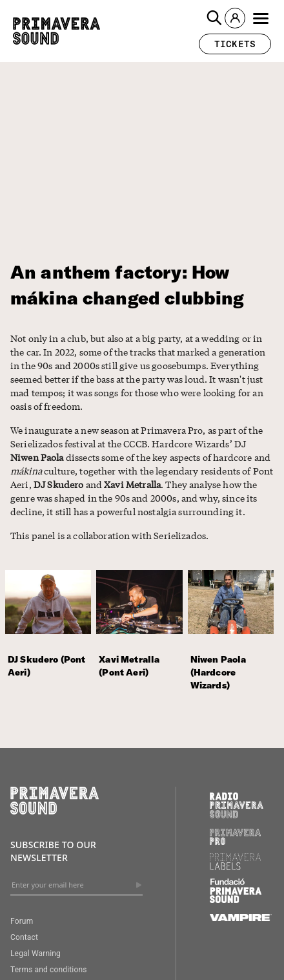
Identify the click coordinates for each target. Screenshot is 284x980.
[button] (214, 18)
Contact (24, 937)
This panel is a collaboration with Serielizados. (109, 535)
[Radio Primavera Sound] (237, 805)
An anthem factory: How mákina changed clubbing (127, 285)
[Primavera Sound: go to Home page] (56, 31)
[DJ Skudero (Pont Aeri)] (51, 639)
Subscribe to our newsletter (53, 851)
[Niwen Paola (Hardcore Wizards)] (233, 639)
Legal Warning (35, 953)
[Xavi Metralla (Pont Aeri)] (142, 639)
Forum (22, 921)
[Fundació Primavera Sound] (236, 900)
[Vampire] (241, 918)
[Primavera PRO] (236, 842)
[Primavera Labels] (236, 867)
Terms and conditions (49, 970)
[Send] (139, 885)
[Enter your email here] (76, 885)
